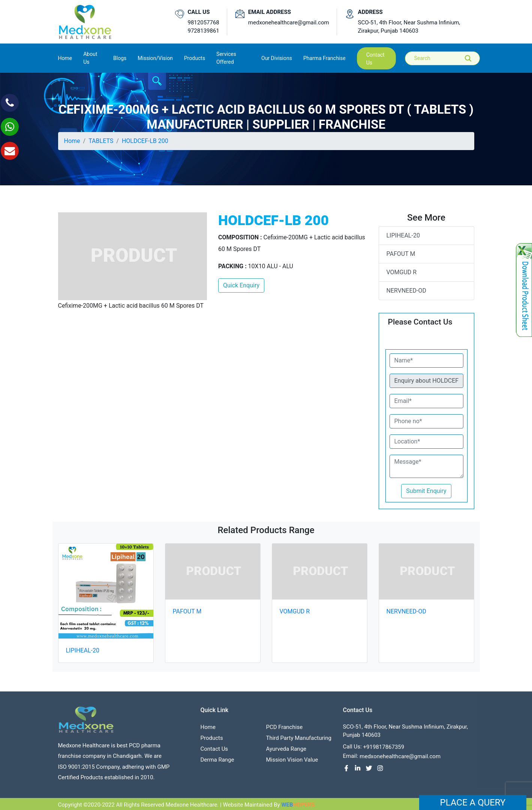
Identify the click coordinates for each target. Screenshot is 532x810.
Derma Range (217, 762)
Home (65, 58)
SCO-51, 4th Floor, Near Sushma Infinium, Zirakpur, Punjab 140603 (409, 27)
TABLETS (101, 141)
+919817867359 (384, 749)
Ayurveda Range (286, 751)
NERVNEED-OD (406, 291)
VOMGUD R (402, 272)
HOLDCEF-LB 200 (145, 141)
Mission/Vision (155, 58)
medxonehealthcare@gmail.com (289, 23)
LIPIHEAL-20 (403, 235)
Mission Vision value (292, 762)
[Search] (448, 58)
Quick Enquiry (241, 285)
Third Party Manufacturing (299, 740)
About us (90, 58)
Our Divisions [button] (277, 58)
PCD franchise (285, 729)
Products (212, 740)
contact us (375, 59)
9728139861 (204, 31)
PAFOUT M (401, 254)
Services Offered (226, 58)
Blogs (120, 58)
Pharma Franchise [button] (324, 58)
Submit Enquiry (426, 491)
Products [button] (195, 58)
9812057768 (204, 23)
